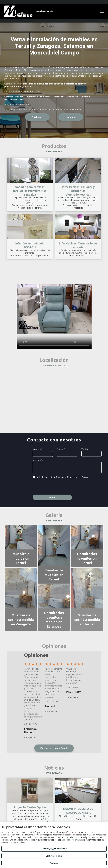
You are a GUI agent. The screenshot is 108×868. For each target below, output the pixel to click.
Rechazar (54, 863)
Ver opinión (30, 737)
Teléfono (86, 449)
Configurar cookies (54, 856)
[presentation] (54, 486)
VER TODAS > (54, 773)
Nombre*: (38, 449)
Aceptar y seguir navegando (54, 849)
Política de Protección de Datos (72, 477)
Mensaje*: (38, 460)
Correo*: (61, 449)
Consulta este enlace (71, 840)
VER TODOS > (54, 151)
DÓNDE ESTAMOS (54, 365)
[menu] (102, 11)
